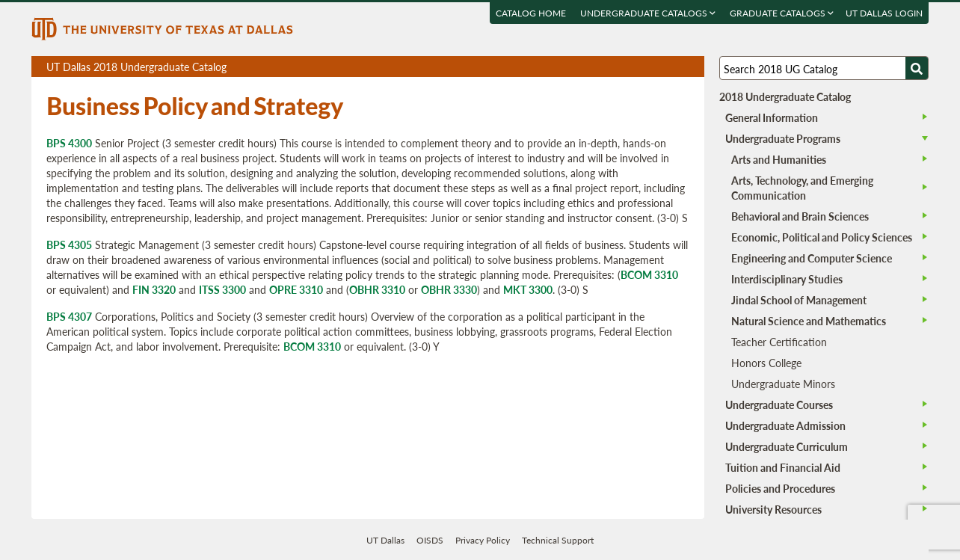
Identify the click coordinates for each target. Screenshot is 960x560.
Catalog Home (531, 13)
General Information (772, 117)
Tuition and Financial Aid (783, 467)
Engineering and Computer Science (812, 258)
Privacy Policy (483, 540)
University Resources (773, 509)
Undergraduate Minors (783, 384)
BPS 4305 (69, 244)
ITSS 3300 (222, 289)
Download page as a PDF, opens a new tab (639, 67)
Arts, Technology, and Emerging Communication (802, 188)
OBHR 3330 (449, 289)
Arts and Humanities (779, 159)
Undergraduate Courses (779, 404)
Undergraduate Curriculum (787, 446)
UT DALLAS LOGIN (884, 13)
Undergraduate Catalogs (648, 13)
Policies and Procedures (780, 488)
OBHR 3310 (377, 289)
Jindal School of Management (799, 300)
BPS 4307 (69, 316)
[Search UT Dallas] (824, 68)
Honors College (766, 363)
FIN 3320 (154, 289)
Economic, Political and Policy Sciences (822, 237)
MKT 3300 (528, 289)
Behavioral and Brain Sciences (800, 216)
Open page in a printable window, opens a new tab (673, 67)
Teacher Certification (779, 342)
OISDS (430, 540)
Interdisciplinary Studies (787, 279)
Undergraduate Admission (785, 425)
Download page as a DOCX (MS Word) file (656, 67)
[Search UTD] (917, 68)
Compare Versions (690, 67)
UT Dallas (385, 540)
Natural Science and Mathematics (809, 321)
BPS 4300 (69, 143)
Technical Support (558, 540)
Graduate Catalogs (782, 13)
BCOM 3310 (649, 274)
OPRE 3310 (296, 289)
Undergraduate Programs (783, 138)
